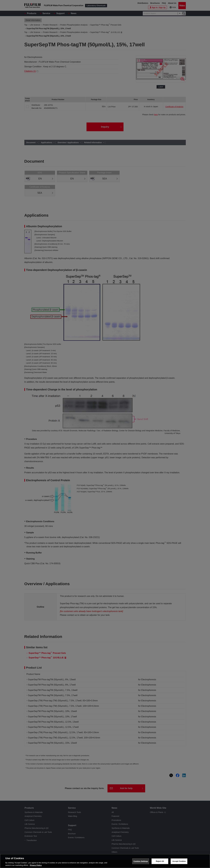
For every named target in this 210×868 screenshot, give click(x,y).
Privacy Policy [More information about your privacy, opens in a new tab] (36, 865)
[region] (105, 861)
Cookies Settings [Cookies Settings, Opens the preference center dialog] (141, 861)
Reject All (160, 861)
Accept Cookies (179, 861)
